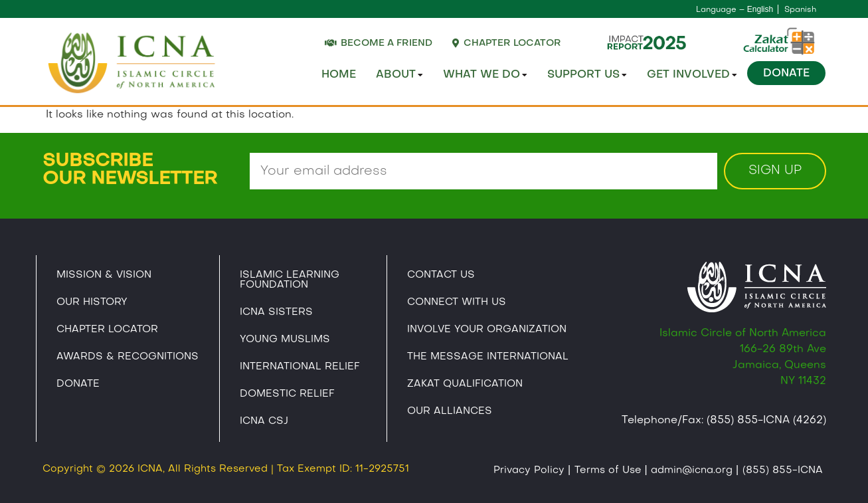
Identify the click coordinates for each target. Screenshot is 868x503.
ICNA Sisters (276, 312)
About (399, 75)
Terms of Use (608, 470)
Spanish (800, 10)
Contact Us (441, 275)
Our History (92, 302)
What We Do (485, 75)
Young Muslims (285, 340)
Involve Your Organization (487, 330)
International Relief (300, 367)
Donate (786, 74)
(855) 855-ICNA (783, 470)
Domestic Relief (287, 394)
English (760, 9)
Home (339, 75)
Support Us (587, 75)
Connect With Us (457, 302)
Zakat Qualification (465, 384)
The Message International (488, 357)
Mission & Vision (104, 275)
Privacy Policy (529, 470)
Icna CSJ (264, 421)
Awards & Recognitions (128, 357)
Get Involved (692, 75)
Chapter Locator (107, 330)
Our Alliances (450, 411)
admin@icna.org (692, 470)
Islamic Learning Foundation (290, 280)
